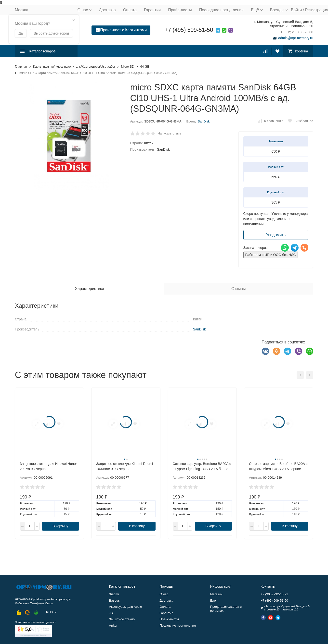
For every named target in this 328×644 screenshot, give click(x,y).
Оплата (130, 10)
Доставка (107, 10)
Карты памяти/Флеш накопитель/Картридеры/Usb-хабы (74, 67)
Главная (21, 67)
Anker (113, 626)
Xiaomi (114, 594)
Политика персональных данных (35, 622)
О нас (164, 594)
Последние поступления (221, 10)
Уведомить (276, 235)
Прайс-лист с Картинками (121, 30)
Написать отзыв (170, 133)
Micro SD (127, 67)
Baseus (114, 601)
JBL (112, 613)
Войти (296, 10)
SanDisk (204, 121)
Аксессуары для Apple (126, 607)
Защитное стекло (122, 619)
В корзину (60, 526)
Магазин (216, 594)
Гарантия (152, 10)
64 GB (145, 67)
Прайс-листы (180, 10)
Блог (214, 601)
